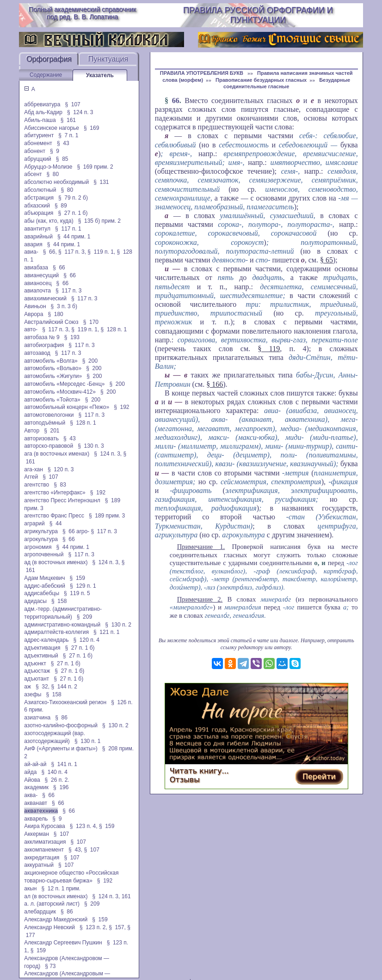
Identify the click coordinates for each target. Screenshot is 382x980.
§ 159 (77, 578)
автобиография (44, 345)
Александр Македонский (56, 919)
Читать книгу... (199, 771)
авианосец (38, 283)
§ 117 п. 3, (72, 252)
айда (30, 772)
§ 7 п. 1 (68, 135)
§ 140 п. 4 (54, 772)
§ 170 (91, 322)
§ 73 (50, 966)
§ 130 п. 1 (88, 741)
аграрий (34, 523)
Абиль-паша (40, 120)
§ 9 (55, 151)
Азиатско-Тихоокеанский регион (65, 702)
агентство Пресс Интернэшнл (62, 500)
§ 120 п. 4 (86, 640)
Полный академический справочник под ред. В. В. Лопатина (82, 13)
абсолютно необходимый (56, 182)
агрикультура (41, 531)
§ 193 (72, 337)
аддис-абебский (45, 586)
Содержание (46, 75)
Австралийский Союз (51, 322)
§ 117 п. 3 (69, 291)
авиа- (31, 252)
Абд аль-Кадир (43, 112)
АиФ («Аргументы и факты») (61, 749)
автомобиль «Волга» (51, 361)
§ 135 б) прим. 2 (99, 221)
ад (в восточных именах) (56, 562)
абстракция (39, 198)
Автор (32, 431)
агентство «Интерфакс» (55, 493)
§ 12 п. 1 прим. (61, 889)
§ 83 (60, 485)
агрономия (38, 547)
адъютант (37, 679)
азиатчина (37, 718)
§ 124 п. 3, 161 (111, 896)
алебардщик (40, 912)
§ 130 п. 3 (91, 446)
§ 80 (53, 174)
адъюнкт (35, 663)
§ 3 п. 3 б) (64, 306)
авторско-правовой (49, 446)
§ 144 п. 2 (64, 687)
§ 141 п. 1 (64, 764)
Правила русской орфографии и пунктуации (258, 15)
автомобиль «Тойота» (52, 400)
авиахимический (45, 298)
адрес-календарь (46, 640)
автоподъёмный (45, 423)
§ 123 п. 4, (84, 826)
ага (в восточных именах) (57, 454)
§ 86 (61, 718)
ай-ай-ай (35, 764)
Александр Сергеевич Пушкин (63, 943)
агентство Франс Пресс (54, 516)
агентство (37, 485)
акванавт (36, 803)
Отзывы (185, 780)
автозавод (37, 353)
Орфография (49, 59)
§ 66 (59, 268)
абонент (35, 151)
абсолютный (40, 190)
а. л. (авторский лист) (52, 904)
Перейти (319, 776)
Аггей (31, 477)
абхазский (37, 206)
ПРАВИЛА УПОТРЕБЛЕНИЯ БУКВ (202, 73)
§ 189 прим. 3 (107, 516)
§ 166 (215, 384)
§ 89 (61, 206)
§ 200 (90, 361)
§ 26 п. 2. (57, 780)
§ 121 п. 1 (107, 632)
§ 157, (117, 927)
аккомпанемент (44, 850)
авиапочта (37, 291)
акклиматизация (45, 842)
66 (176, 100)
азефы (33, 694)
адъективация (42, 648)
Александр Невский (49, 927)
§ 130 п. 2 (118, 625)
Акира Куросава (44, 826)
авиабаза (36, 268)
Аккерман (37, 834)
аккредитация (42, 858)
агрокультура (41, 539)
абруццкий (38, 159)
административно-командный (62, 625)
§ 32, (43, 687)
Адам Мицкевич (44, 578)
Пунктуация (108, 59)
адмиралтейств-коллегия (56, 632)
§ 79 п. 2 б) (73, 198)
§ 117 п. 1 (68, 229)
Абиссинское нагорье (52, 128)
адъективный (41, 656)
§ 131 (101, 182)
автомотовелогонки (49, 415)
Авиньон (35, 306)
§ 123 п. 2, (93, 927)
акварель (36, 819)
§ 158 (59, 601)
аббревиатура (42, 104)
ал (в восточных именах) (56, 896)
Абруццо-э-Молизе (48, 167)
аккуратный (39, 865)
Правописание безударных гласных (261, 80)
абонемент (38, 143)
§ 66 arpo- (76, 531)
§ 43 (63, 143)
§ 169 (91, 128)
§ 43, (75, 850)
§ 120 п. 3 (61, 469)
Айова (32, 780)
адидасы (35, 601)
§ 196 (61, 787)
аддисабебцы (42, 593)
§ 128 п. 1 (114, 329)
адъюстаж (37, 671)
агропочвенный (44, 554)
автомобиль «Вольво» (53, 368)
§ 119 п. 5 (77, 593)
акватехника (41, 811)
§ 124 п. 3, (108, 454)
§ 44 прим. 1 (74, 237)
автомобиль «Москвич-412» (60, 392)
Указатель (100, 75)
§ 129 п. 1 (83, 586)
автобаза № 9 (42, 337)
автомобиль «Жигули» (53, 376)
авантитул (37, 229)
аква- (31, 795)
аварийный (38, 237)
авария (33, 244)
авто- (31, 329)
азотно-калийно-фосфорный (61, 725)
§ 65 (327, 260)
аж (28, 687)
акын (30, 889)
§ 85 (62, 159)
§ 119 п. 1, (101, 252)
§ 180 (55, 314)
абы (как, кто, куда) (49, 221)
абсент (33, 174)
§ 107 (72, 104)
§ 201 (52, 431)
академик (36, 787)
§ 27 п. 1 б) (73, 213)
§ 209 (84, 617)
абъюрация (39, 213)
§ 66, (50, 252)
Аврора (34, 314)
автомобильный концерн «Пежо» (67, 407)
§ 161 (68, 120)
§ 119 (269, 349)
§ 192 (121, 407)
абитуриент (39, 135)
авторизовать (41, 438)
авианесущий (41, 275)
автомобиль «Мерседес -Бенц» (64, 384)
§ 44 (56, 523)
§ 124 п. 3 (80, 112)
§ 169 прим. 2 (95, 167)
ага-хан (34, 469)
